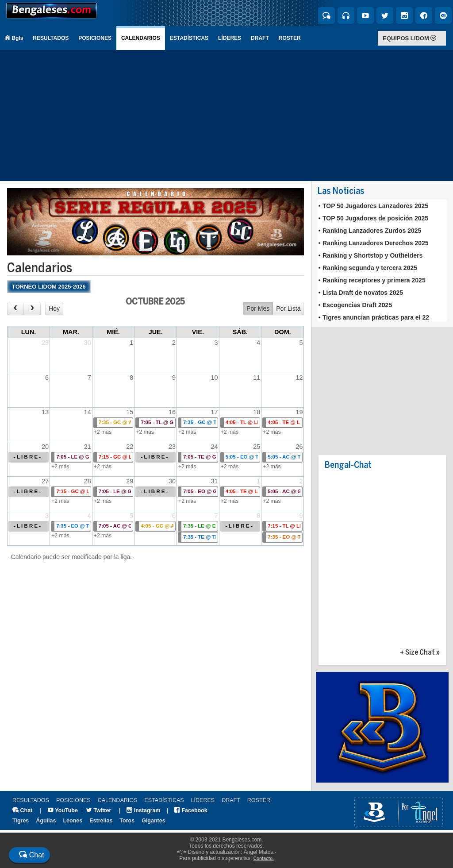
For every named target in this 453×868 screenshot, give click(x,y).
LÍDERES (230, 38)
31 (215, 481)
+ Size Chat (417, 653)
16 (172, 412)
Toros (127, 821)
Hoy (54, 309)
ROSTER (290, 38)
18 (257, 412)
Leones (73, 821)
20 (45, 447)
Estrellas (101, 821)
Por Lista (288, 309)
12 (299, 378)
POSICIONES (95, 38)
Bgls (14, 38)
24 (215, 447)
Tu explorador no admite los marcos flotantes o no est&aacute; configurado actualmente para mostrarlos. (382, 260)
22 (130, 447)
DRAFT (260, 38)
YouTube (63, 810)
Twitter (99, 810)
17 (215, 412)
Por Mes (258, 309)
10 (215, 378)
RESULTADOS (51, 38)
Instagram (143, 810)
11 (257, 378)
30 (88, 343)
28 (88, 481)
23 (172, 447)
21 (88, 447)
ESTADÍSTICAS (189, 38)
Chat (22, 810)
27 (45, 481)
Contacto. (264, 858)
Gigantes (154, 821)
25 (257, 447)
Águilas (46, 821)
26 (299, 447)
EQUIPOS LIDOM (409, 38)
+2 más (103, 432)
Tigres (21, 821)
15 (130, 412)
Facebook (191, 810)
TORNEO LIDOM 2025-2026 (49, 287)
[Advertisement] (226, 116)
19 (299, 412)
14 (88, 412)
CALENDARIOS (141, 38)
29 (45, 343)
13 (45, 412)
